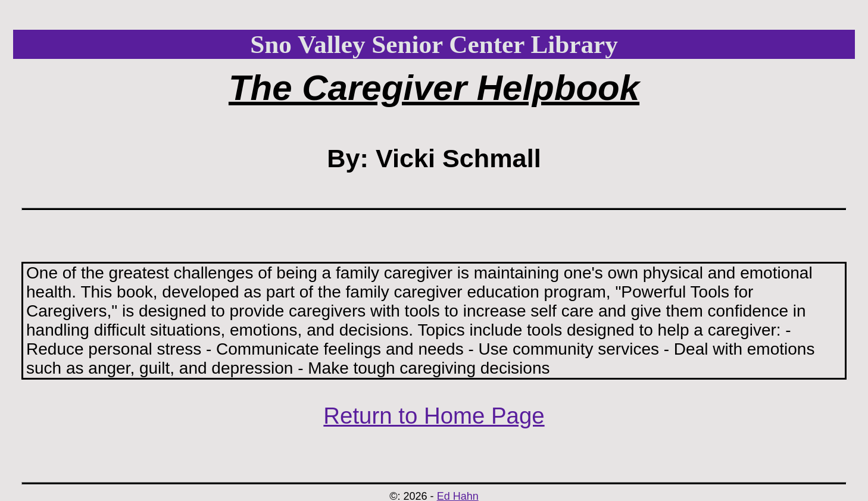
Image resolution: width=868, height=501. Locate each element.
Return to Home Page (434, 416)
